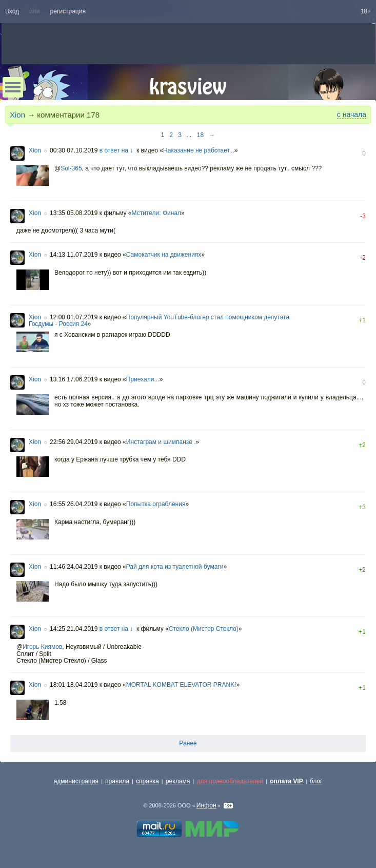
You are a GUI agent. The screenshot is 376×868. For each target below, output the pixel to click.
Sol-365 (71, 168)
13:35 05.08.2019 (74, 213)
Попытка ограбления (156, 504)
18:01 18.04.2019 (74, 685)
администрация (76, 781)
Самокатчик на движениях (164, 255)
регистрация (68, 11)
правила (117, 781)
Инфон (206, 805)
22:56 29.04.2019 (74, 442)
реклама (178, 781)
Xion (17, 115)
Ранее (188, 743)
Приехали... (143, 379)
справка (147, 781)
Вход (12, 11)
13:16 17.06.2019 (74, 379)
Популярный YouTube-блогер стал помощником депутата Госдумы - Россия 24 (159, 321)
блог (316, 781)
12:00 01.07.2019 (74, 317)
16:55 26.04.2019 (74, 504)
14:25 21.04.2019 (74, 629)
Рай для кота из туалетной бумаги (175, 567)
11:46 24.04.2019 (74, 567)
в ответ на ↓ (116, 150)
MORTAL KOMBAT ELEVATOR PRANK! (181, 685)
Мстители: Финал (156, 213)
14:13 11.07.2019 (74, 255)
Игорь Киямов (42, 647)
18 (200, 135)
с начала (352, 114)
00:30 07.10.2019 (74, 150)
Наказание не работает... (199, 150)
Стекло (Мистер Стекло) (204, 629)
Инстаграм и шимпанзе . (161, 442)
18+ (366, 11)
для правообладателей (230, 781)
